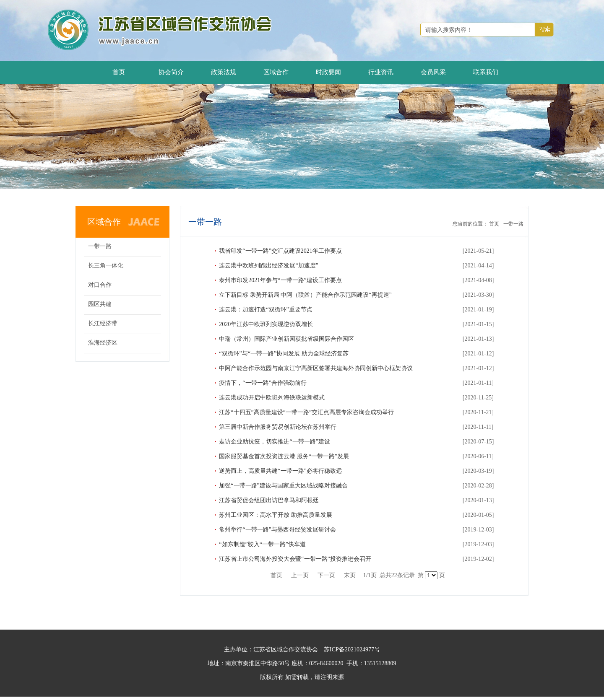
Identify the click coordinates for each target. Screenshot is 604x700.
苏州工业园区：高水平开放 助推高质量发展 (276, 515)
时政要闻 (328, 72)
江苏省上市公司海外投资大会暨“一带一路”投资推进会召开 (295, 559)
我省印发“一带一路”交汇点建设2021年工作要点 (280, 251)
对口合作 (100, 285)
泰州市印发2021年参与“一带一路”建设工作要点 (280, 280)
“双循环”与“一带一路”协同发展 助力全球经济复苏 (284, 354)
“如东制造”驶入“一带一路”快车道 (262, 544)
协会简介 (171, 72)
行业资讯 (381, 72)
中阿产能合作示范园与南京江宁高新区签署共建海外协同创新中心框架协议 (316, 368)
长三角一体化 (106, 266)
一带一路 (100, 246)
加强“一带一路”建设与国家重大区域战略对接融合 (283, 486)
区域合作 (276, 72)
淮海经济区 (103, 343)
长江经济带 (103, 323)
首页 (119, 72)
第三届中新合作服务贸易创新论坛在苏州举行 (278, 427)
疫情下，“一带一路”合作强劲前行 (263, 383)
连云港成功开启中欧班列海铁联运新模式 (272, 398)
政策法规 (224, 72)
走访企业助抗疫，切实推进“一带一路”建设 (274, 442)
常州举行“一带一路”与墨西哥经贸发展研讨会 (277, 530)
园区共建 (100, 304)
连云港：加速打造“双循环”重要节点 (266, 310)
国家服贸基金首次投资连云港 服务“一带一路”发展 (284, 456)
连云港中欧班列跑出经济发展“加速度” (268, 266)
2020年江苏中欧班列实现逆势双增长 (266, 324)
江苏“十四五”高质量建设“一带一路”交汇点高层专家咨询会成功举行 (306, 412)
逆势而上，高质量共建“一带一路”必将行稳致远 (280, 471)
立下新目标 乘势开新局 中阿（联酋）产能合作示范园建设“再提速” (305, 295)
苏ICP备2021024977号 (352, 649)
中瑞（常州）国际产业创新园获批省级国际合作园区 (286, 339)
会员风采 (433, 72)
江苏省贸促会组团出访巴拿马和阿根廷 (269, 500)
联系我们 (486, 72)
